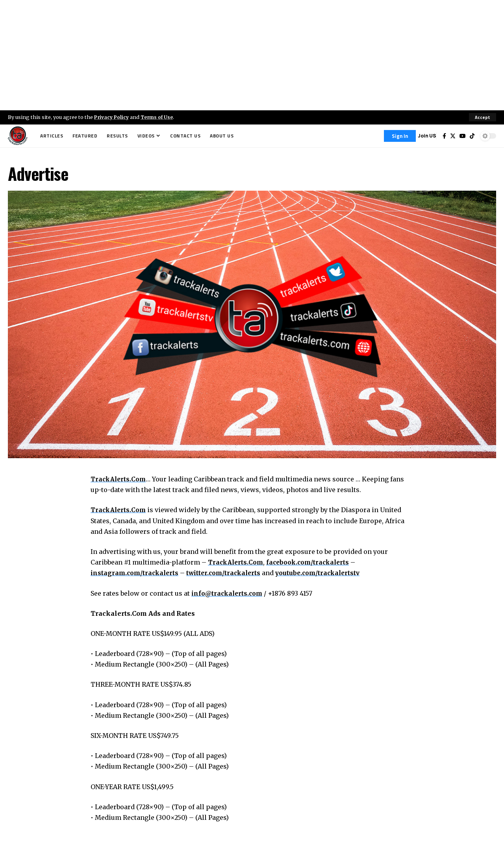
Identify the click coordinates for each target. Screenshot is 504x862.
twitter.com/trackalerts (228, 573)
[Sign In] (400, 136)
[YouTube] (463, 136)
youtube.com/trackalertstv (326, 573)
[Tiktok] (472, 136)
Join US (427, 136)
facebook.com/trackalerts (312, 562)
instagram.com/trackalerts (136, 573)
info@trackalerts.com (228, 593)
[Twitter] (453, 136)
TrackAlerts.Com (119, 479)
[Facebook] (444, 136)
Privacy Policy (113, 117)
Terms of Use (160, 117)
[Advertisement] (252, 55)
